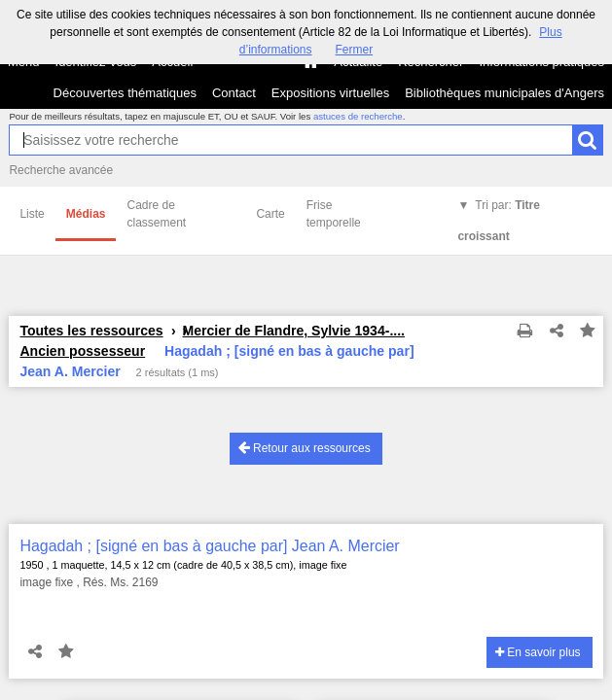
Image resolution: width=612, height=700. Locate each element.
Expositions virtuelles (330, 93)
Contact (234, 93)
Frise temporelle (334, 214)
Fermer (355, 50)
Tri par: (499, 221)
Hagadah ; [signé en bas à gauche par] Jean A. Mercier (209, 546)
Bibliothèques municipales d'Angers (504, 93)
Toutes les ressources (91, 331)
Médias (86, 214)
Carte (270, 214)
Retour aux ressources (305, 448)
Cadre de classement (156, 214)
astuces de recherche (358, 116)
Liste (32, 214)
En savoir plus (538, 652)
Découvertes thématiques (125, 93)
